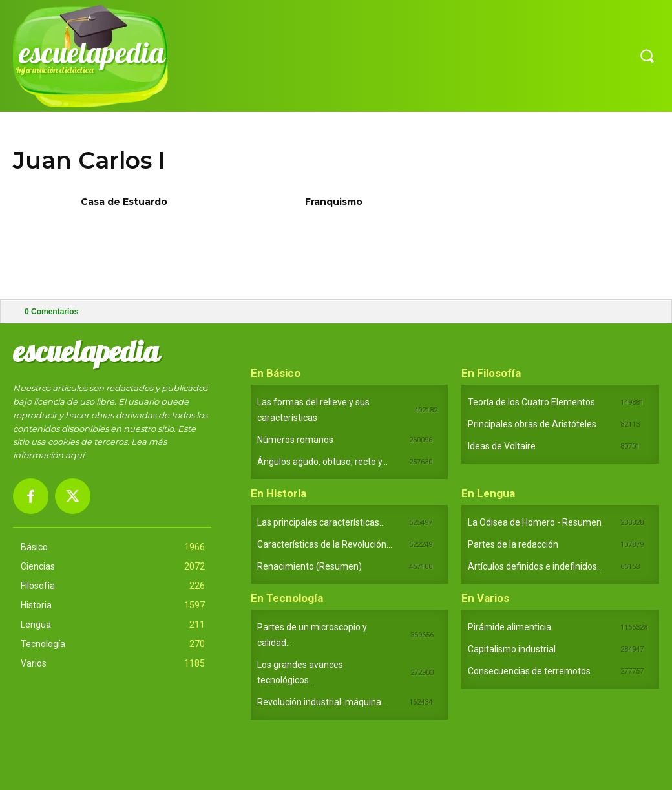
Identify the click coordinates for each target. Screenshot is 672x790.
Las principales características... (321, 522)
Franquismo (334, 202)
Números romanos (295, 440)
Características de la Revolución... (325, 544)
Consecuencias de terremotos (529, 671)
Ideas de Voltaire (502, 446)
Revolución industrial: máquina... (322, 702)
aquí (75, 455)
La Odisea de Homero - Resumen (535, 522)
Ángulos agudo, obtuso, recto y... (322, 462)
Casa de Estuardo (124, 202)
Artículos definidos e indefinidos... (535, 566)
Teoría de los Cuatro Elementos (531, 402)
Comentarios (51, 312)
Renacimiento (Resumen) (310, 566)
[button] (647, 56)
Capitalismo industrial (512, 649)
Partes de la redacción (513, 544)
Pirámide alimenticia (509, 627)
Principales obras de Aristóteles (532, 424)
